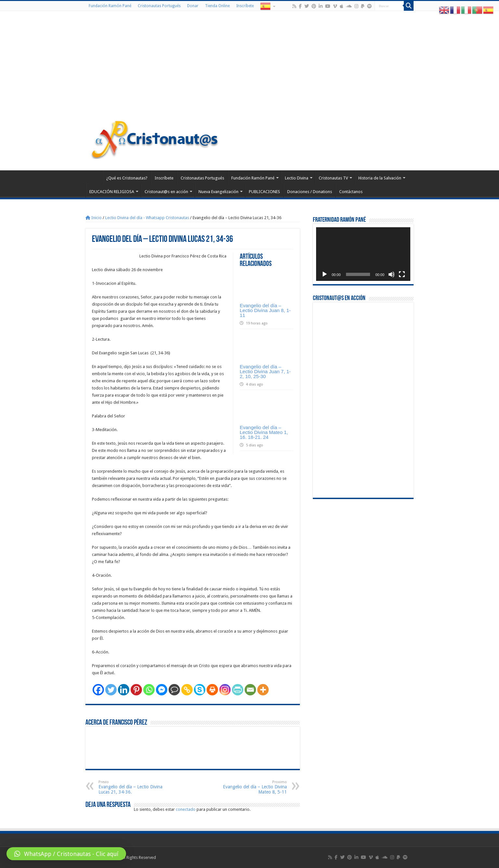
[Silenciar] (391, 274)
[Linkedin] (124, 690)
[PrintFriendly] (238, 690)
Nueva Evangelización (218, 192)
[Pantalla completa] (402, 274)
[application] (363, 254)
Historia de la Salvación (380, 178)
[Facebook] (98, 690)
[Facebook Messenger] (162, 690)
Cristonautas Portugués (159, 6)
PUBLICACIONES (264, 192)
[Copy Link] (187, 690)
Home (94, 177)
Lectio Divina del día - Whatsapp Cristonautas (147, 218)
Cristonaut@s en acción (166, 192)
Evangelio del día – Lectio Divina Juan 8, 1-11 (265, 310)
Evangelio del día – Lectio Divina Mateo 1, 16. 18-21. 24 (264, 432)
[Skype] (200, 690)
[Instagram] (225, 690)
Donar (193, 6)
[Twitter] (111, 690)
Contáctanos (351, 192)
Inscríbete (245, 6)
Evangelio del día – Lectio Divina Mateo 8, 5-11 (254, 787)
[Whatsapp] (149, 690)
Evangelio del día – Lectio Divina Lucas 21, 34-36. (132, 787)
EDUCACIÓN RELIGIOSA (112, 192)
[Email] (250, 690)
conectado (186, 809)
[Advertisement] (249, 66)
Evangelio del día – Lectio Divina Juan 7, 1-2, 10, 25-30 (265, 371)
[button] (66, 854)
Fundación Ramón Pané (110, 6)
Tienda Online (217, 6)
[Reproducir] (325, 274)
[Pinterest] (136, 690)
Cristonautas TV (333, 178)
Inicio (94, 218)
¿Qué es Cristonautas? (127, 178)
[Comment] (174, 690)
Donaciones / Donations (310, 192)
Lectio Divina (297, 178)
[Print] (212, 690)
